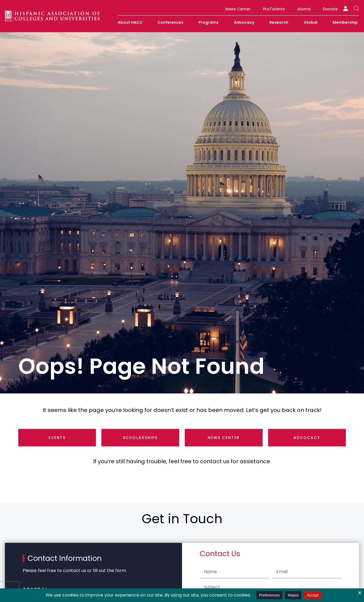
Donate (330, 9)
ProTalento (274, 9)
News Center (238, 9)
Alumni (304, 9)
